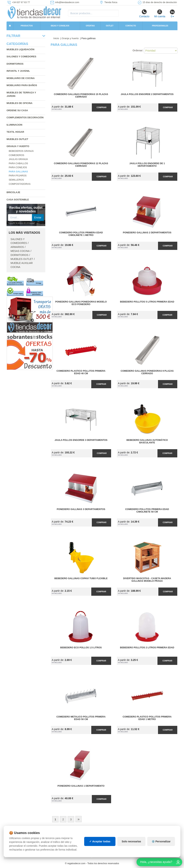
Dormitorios (15, 64)
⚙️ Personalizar (161, 841)
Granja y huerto (18, 146)
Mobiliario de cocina (21, 78)
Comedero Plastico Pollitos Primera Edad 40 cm (81, 372)
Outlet (110, 26)
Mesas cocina (20, 251)
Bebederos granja (21, 151)
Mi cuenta (160, 13)
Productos (27, 26)
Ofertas (90, 26)
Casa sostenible (18, 200)
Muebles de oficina (19, 103)
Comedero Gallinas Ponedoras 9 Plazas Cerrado (147, 372)
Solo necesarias (131, 841)
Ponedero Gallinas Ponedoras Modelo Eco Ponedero (81, 303)
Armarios (17, 247)
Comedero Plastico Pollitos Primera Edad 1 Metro (147, 718)
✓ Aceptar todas (100, 841)
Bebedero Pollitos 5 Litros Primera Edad (147, 302)
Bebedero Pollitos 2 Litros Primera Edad (147, 648)
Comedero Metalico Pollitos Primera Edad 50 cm (81, 718)
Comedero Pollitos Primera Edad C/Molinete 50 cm (147, 511)
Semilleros (16, 180)
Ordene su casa (17, 110)
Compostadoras (20, 184)
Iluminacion (14, 125)
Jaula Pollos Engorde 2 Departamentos (147, 94)
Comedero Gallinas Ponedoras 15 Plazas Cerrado (81, 96)
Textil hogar (15, 132)
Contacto (144, 13)
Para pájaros (18, 176)
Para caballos (18, 163)
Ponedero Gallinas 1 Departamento (81, 786)
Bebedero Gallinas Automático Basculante (147, 441)
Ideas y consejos (60, 26)
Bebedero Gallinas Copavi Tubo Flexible (81, 578)
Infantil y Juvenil (18, 71)
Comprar (101, 107)
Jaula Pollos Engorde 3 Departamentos (81, 440)
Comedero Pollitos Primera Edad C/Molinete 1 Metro (81, 234)
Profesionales (160, 26)
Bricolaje (13, 192)
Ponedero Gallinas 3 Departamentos (81, 509)
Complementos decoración (25, 117)
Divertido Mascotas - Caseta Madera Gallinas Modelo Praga (147, 580)
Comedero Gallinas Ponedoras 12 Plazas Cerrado (81, 165)
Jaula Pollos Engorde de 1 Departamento (147, 165)
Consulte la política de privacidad (21, 223)
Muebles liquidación (20, 49)
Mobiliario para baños (22, 85)
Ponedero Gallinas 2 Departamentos (147, 233)
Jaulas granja (18, 159)
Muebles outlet (17, 139)
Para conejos (18, 167)
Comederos (16, 155)
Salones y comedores (21, 57)
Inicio (56, 38)
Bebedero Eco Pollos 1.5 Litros (81, 648)
